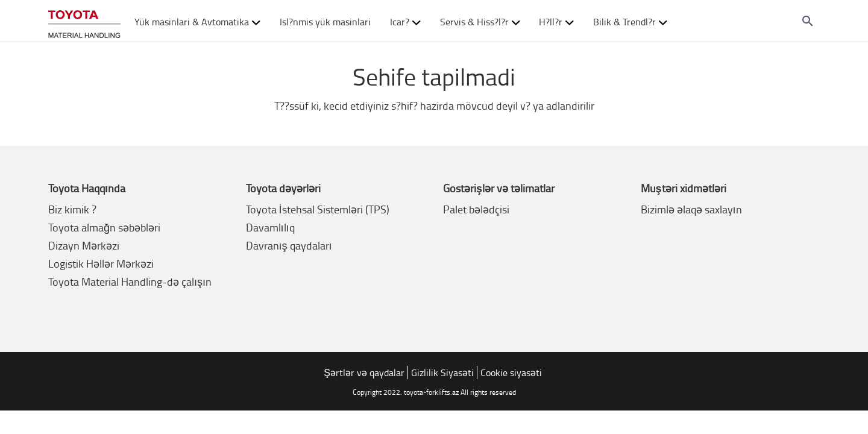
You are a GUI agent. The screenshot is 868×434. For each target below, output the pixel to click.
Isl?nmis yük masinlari (325, 22)
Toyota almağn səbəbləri (104, 227)
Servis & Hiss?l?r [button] (480, 22)
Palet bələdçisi (476, 209)
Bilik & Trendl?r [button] (630, 22)
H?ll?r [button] (556, 22)
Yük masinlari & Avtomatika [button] (197, 22)
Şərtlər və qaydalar (364, 373)
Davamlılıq (270, 227)
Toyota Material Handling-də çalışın (130, 281)
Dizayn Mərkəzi (84, 245)
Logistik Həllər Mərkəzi (101, 263)
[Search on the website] (808, 21)
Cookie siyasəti (511, 373)
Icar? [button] (405, 22)
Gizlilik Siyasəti (442, 373)
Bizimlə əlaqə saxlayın (691, 209)
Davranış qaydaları (289, 245)
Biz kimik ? (72, 209)
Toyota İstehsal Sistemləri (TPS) (318, 209)
